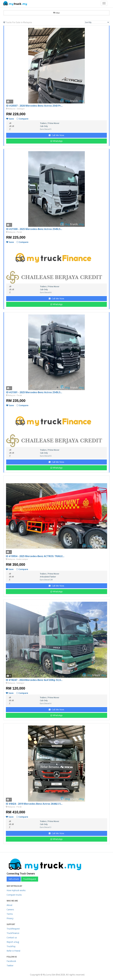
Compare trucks (14, 895)
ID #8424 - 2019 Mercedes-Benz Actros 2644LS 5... (34, 804)
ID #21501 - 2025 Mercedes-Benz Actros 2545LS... (34, 392)
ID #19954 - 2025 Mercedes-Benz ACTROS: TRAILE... (35, 556)
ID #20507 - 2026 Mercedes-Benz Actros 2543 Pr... (34, 106)
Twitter (10, 965)
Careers (10, 909)
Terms (10, 914)
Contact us (12, 937)
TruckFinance (13, 933)
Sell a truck (14, 879)
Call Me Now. (57, 135)
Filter (57, 13)
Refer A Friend (13, 951)
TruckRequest (30, 879)
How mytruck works (16, 890)
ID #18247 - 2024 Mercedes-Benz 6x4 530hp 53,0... (34, 680)
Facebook (11, 961)
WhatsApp (56, 141)
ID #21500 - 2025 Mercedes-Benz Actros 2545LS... (34, 229)
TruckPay (11, 946)
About (9, 905)
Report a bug (13, 942)
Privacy (10, 918)
